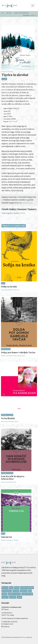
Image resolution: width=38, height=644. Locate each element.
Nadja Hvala (13, 356)
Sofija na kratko (9, 286)
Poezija (17, 588)
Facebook (6, 627)
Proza (4, 79)
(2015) (13, 213)
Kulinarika (13, 597)
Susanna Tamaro (7, 71)
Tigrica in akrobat (21, 13)
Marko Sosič (13, 121)
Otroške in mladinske (27, 588)
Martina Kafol (5, 421)
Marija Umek (5, 356)
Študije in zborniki (27, 594)
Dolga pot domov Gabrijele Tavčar (18, 352)
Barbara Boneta (14, 290)
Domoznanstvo (6, 349)
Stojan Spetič (14, 421)
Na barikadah (8, 418)
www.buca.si (27, 203)
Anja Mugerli (5, 290)
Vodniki (4, 594)
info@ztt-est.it (30, 15)
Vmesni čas (7, 537)
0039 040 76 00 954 (10, 622)
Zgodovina (24, 591)
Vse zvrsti (5, 588)
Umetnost (5, 597)
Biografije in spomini (7, 415)
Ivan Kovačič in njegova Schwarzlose (13, 477)
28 (31, 637)
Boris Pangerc (14, 540)
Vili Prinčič (13, 482)
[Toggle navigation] (33, 6)
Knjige (9, 13)
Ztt (3, 13)
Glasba (19, 597)
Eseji (30, 591)
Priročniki (16, 591)
